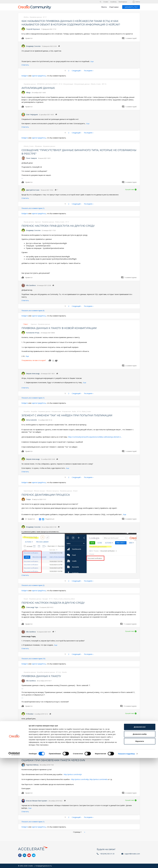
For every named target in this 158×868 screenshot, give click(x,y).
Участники (114, 7)
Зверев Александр (33, 373)
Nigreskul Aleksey (32, 764)
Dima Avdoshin (31, 420)
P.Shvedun (30, 714)
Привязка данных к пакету (43, 676)
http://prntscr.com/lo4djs (81, 779)
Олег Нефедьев (32, 114)
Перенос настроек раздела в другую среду (56, 602)
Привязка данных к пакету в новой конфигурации (63, 328)
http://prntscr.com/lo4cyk (73, 774)
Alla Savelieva (31, 285)
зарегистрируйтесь (40, 76)
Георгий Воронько (33, 29)
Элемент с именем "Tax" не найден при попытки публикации (71, 415)
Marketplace (123, 2)
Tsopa (28, 499)
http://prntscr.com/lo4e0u (101, 779)
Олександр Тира (32, 607)
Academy (113, 2)
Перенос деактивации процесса (48, 495)
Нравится (23, 38)
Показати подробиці (126, 864)
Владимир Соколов (33, 46)
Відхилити (140, 851)
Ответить (25, 65)
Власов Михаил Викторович (37, 800)
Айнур (28, 92)
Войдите (25, 76)
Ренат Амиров (31, 158)
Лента (104, 7)
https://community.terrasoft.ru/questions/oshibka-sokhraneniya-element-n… (97, 437)
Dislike (56, 361)
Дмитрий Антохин (33, 190)
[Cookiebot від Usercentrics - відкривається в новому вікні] (14, 864)
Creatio (106, 2)
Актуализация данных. (40, 88)
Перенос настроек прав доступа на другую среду (62, 226)
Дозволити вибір (140, 844)
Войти (138, 2)
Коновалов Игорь (33, 333)
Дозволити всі (140, 837)
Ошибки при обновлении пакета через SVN (56, 760)
